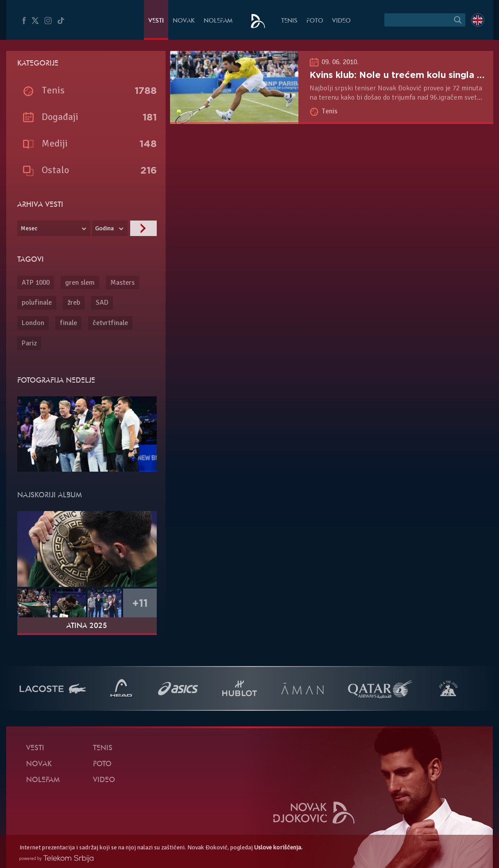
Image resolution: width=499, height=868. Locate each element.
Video (341, 21)
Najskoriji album (50, 496)
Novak (184, 21)
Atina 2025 (87, 626)
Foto (315, 21)
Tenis (289, 21)
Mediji (55, 143)
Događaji (60, 117)
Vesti (156, 21)
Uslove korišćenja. (278, 847)
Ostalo (55, 170)
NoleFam (218, 21)
